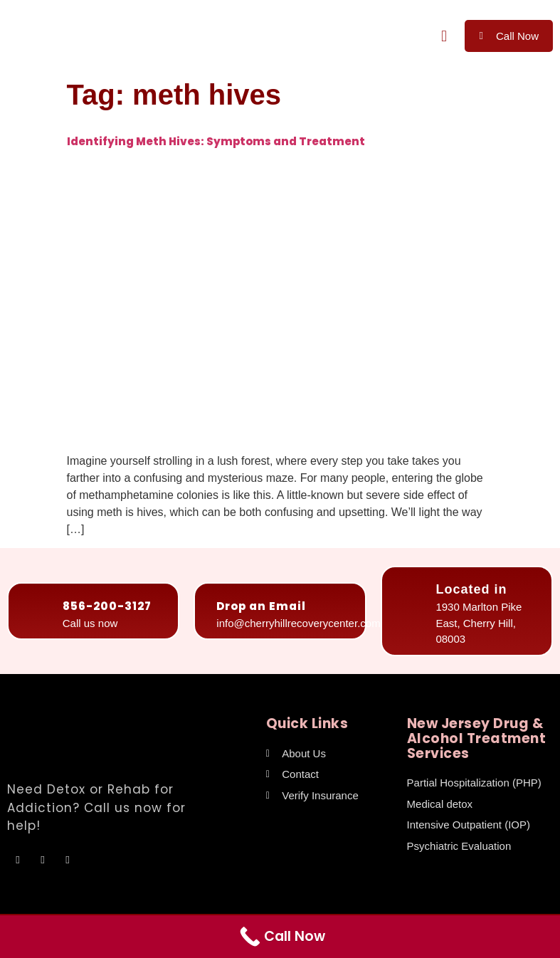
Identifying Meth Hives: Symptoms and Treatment (216, 141)
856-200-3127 (107, 606)
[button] (444, 36)
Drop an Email (261, 606)
